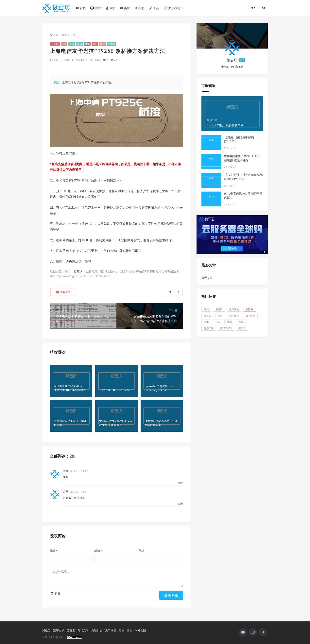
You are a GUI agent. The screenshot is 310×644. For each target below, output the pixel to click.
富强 (129, 630)
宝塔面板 (59, 630)
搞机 (95, 8)
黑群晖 (219, 309)
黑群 (250, 309)
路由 (103, 44)
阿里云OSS (226, 328)
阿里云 (242, 328)
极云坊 (78, 271)
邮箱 (98, 551)
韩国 (229, 322)
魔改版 (208, 316)
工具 (154, 8)
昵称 (54, 551)
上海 (64, 44)
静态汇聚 (209, 328)
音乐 (218, 322)
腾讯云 (46, 630)
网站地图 (140, 630)
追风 (65, 471)
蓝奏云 (71, 630)
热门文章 (83, 630)
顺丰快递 (250, 316)
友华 (79, 44)
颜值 (220, 316)
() (63, 292)
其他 (140, 8)
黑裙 (206, 309)
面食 (241, 322)
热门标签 (111, 630)
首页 (81, 8)
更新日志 (97, 630)
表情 (55, 593)
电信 (95, 44)
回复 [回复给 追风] (181, 483)
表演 (111, 8)
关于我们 (172, 8)
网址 (141, 551)
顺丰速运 (234, 316)
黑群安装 (234, 309)
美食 (125, 8)
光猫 (72, 44)
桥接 (87, 44)
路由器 (112, 44)
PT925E (55, 44)
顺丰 (206, 322)
